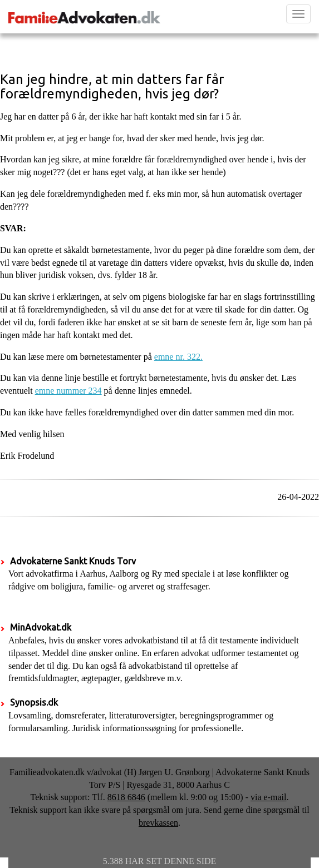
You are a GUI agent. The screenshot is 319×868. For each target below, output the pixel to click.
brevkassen (158, 823)
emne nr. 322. (178, 357)
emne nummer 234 (68, 391)
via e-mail (268, 797)
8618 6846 (126, 797)
